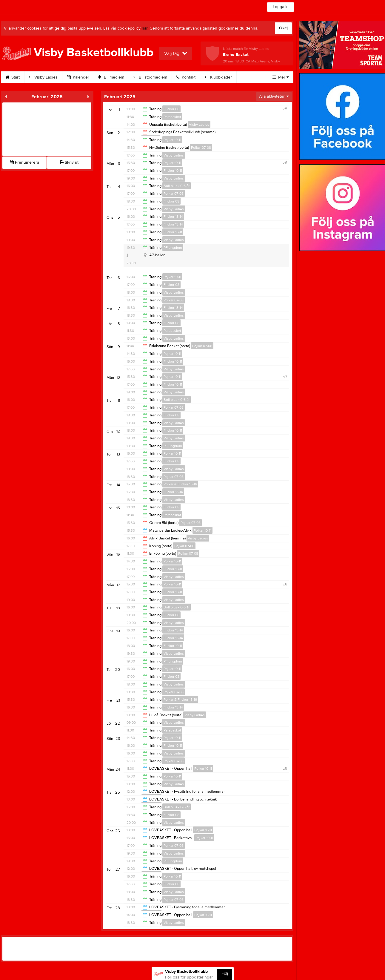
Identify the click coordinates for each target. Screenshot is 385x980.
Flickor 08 (171, 109)
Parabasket (172, 117)
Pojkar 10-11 (172, 140)
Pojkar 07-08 (201, 148)
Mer (281, 77)
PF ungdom (173, 248)
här (145, 28)
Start (13, 77)
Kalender (78, 77)
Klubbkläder (218, 77)
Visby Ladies (43, 77)
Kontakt (186, 77)
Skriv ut (69, 162)
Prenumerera (24, 162)
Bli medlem (111, 77)
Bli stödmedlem (150, 77)
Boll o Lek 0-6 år (177, 186)
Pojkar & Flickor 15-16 (180, 484)
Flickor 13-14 (173, 217)
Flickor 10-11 (173, 171)
